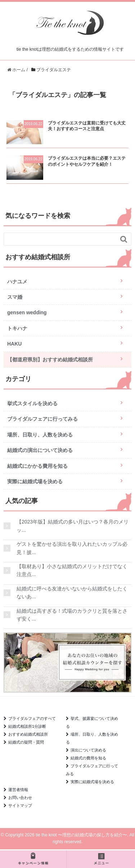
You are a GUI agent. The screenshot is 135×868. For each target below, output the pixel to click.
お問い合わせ (20, 798)
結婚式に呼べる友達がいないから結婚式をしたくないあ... (72, 593)
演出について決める (88, 750)
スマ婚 (15, 297)
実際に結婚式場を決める (35, 481)
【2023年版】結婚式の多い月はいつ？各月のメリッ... (73, 526)
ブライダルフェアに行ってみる (42, 419)
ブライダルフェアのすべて (32, 718)
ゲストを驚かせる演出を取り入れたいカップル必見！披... (72, 548)
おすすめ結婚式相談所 (28, 734)
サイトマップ (20, 805)
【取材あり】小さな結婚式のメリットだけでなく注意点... (72, 570)
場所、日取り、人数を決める (40, 435)
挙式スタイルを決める (32, 403)
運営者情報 (18, 790)
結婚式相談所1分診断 (27, 726)
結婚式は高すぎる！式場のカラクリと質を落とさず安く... (72, 615)
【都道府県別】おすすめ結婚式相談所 (50, 360)
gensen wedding (27, 312)
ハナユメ (17, 282)
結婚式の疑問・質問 (26, 742)
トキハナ (17, 328)
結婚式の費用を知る (88, 758)
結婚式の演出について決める (40, 450)
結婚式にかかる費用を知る (37, 466)
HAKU (14, 344)
